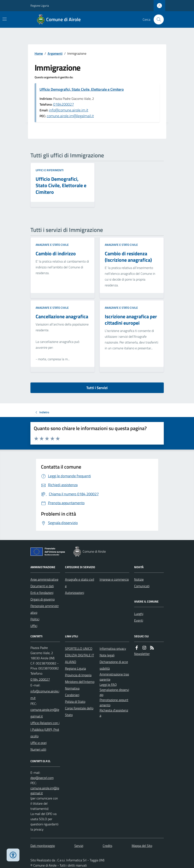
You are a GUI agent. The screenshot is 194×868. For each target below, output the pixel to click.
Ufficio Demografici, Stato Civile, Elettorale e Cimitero (82, 89)
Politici (35, 619)
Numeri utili (38, 749)
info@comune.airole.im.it (69, 110)
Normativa (72, 688)
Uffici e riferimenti (50, 170)
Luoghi (139, 614)
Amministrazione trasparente (114, 677)
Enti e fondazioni (42, 593)
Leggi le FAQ (108, 685)
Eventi (139, 620)
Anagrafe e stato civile (52, 245)
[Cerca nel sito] (157, 19)
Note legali (107, 655)
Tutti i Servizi (97, 388)
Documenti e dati (42, 586)
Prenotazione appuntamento (114, 702)
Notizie (139, 579)
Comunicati (142, 586)
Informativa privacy (113, 649)
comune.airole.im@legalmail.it (70, 116)
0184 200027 (40, 679)
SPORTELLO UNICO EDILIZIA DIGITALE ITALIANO (80, 655)
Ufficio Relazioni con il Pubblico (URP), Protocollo (45, 729)
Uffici (34, 626)
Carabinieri (72, 695)
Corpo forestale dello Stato (79, 711)
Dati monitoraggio (43, 846)
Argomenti (55, 53)
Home (39, 53)
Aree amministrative (44, 579)
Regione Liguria (40, 5)
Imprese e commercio (114, 579)
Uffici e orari (39, 743)
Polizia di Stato (75, 702)
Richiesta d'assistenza (114, 713)
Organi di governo (43, 599)
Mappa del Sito (142, 846)
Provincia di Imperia (78, 675)
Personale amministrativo (45, 609)
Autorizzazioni (75, 593)
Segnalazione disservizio (114, 692)
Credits (107, 846)
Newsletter (142, 654)
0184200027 (64, 104)
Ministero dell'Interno (80, 682)
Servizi (79, 846)
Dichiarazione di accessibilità (114, 665)
